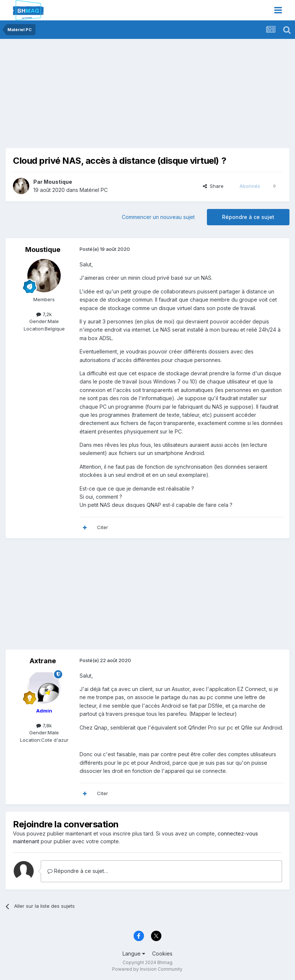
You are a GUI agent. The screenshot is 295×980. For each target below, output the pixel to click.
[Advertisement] (92, 96)
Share (213, 186)
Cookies (162, 954)
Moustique (58, 182)
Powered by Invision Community (147, 969)
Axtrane (43, 661)
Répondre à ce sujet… (78, 871)
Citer (103, 527)
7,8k (44, 725)
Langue (134, 954)
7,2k (44, 314)
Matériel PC (94, 190)
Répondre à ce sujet (248, 217)
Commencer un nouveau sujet (158, 217)
